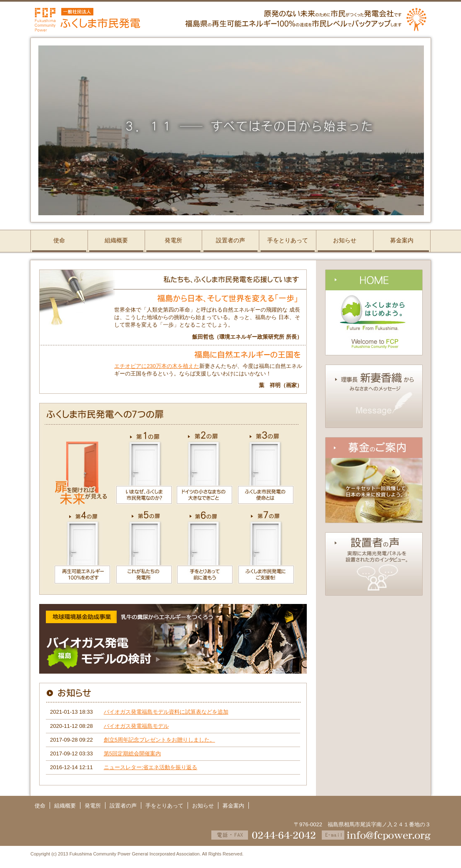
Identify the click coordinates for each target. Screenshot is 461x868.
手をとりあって (288, 240)
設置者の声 (230, 240)
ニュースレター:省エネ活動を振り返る (151, 767)
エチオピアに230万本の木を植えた (157, 366)
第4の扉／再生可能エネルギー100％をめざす (76, 551)
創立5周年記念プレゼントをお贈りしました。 (159, 740)
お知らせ (345, 240)
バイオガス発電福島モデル (136, 726)
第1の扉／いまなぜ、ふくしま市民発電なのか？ (144, 468)
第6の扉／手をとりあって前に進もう (205, 551)
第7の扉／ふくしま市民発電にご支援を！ (271, 551)
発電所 (173, 240)
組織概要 (116, 240)
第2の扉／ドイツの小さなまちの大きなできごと (205, 468)
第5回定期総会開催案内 (132, 754)
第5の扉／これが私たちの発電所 (144, 551)
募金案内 (402, 240)
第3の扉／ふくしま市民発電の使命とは (271, 468)
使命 (59, 240)
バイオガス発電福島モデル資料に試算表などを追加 (166, 712)
